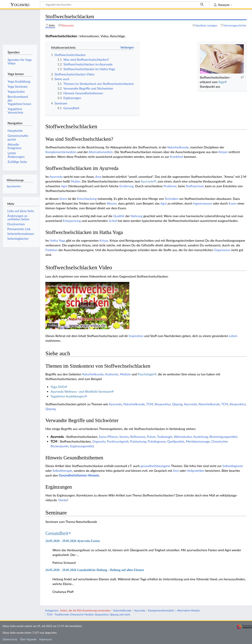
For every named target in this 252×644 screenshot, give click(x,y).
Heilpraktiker (196, 471)
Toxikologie (165, 437)
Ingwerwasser (203, 203)
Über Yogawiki (28, 639)
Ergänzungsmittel (82, 446)
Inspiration (136, 336)
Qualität (119, 216)
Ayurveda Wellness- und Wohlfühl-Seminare (81, 391)
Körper (223, 152)
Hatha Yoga (57, 240)
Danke (63, 500)
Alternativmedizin (101, 152)
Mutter (75, 181)
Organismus (222, 250)
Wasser (112, 203)
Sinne (63, 199)
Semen (124, 437)
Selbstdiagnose (233, 466)
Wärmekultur (183, 437)
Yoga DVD (58, 387)
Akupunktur (162, 404)
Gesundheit (57, 533)
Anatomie (111, 374)
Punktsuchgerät (118, 441)
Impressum (46, 639)
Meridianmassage (198, 441)
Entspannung (72, 221)
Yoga (221, 82)
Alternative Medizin (189, 610)
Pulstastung (138, 441)
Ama (98, 177)
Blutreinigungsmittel (223, 437)
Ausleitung (201, 437)
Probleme (170, 186)
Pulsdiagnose (157, 441)
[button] (87, 306)
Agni (64, 186)
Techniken (171, 199)
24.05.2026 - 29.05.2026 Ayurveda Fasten (73, 541)
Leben (233, 336)
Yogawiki (20, 4)
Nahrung (136, 216)
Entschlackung (87, 199)
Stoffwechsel (195, 186)
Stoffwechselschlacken (60, 286)
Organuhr (99, 441)
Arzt (176, 471)
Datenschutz (10, 639)
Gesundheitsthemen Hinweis (79, 475)
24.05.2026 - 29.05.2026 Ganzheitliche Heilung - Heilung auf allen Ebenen (95, 570)
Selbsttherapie (62, 471)
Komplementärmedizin (61, 152)
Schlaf (113, 221)
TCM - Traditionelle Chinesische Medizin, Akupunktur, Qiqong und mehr (88, 614)
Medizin (125, 374)
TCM (150, 404)
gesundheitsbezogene (155, 466)
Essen (233, 203)
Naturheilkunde (178, 147)
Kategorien (52, 610)
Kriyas (104, 240)
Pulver (151, 437)
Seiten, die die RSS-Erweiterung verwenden (85, 610)
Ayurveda (56, 177)
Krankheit (176, 157)
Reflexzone (138, 437)
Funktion (51, 250)
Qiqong (177, 404)
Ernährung (127, 186)
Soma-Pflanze (108, 437)
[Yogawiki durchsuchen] (125, 4)
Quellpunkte (176, 441)
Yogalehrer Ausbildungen (67, 396)
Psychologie (146, 374)
